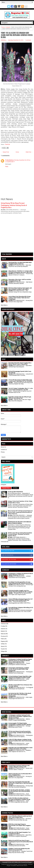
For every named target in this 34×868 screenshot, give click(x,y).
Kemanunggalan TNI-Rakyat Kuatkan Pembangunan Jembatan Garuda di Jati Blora (20, 724)
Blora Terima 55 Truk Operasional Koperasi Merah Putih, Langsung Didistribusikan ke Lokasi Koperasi (20, 512)
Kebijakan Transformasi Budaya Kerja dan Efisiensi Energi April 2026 (19, 849)
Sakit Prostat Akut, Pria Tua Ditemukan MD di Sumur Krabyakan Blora (20, 774)
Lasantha (25, 864)
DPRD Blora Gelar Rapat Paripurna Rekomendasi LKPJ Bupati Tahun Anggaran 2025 (19, 826)
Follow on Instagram (17, 564)
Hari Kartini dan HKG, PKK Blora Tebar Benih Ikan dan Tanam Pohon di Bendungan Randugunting (20, 695)
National (3, 634)
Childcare (3, 624)
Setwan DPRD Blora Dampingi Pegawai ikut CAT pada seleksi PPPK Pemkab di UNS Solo (21, 600)
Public (2, 639)
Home (3, 27)
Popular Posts (6, 488)
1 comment (28, 40)
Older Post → (29, 152)
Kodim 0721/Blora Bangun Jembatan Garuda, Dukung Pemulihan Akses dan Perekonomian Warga (20, 741)
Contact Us (4, 450)
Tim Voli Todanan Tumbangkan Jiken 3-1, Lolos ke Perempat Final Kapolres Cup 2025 (21, 389)
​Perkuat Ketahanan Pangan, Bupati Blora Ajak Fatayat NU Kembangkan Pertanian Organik (20, 677)
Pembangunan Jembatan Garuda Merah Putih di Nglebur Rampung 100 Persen (21, 574)
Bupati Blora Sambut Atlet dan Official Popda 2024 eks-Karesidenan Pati (20, 398)
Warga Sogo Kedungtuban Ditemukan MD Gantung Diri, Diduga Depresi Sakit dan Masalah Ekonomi (20, 783)
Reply (7, 166)
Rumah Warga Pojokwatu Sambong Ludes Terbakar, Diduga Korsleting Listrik (19, 766)
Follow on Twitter (17, 551)
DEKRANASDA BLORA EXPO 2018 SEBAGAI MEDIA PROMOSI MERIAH (20, 523)
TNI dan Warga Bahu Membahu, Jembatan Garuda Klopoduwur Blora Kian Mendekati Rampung (19, 791)
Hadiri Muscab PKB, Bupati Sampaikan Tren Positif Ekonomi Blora (19, 833)
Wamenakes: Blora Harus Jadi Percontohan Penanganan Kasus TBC (20, 280)
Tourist (3, 649)
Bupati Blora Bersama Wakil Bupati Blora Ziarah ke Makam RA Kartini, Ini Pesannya (20, 748)
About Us (3, 447)
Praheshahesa (9, 160)
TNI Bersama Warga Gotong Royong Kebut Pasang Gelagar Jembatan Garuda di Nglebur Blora (20, 534)
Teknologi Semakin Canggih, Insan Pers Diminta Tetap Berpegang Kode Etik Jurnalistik (20, 591)
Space (3, 646)
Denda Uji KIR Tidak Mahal (15, 492)
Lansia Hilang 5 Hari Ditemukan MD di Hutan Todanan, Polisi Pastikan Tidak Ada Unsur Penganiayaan (20, 298)
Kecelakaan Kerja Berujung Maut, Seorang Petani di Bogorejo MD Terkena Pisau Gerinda (20, 583)
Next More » (4, 305)
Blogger (30, 862)
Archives (15, 488)
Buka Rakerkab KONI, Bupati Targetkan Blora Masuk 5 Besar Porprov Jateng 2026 (20, 364)
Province (3, 636)
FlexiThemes (10, 864)
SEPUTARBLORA (16, 862)
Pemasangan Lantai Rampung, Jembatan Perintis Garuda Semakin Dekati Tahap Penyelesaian (19, 669)
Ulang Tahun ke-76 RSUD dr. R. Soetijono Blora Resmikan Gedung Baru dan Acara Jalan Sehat (20, 272)
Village (3, 651)
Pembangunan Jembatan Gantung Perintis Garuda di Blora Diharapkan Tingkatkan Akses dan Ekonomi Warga (20, 716)
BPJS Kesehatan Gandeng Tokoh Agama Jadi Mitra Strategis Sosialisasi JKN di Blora (20, 289)
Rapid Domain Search (22, 866)
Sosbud (8, 27)
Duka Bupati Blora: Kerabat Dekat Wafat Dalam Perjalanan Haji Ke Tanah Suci (20, 263)
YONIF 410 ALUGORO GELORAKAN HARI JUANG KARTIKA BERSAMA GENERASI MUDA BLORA (17, 35)
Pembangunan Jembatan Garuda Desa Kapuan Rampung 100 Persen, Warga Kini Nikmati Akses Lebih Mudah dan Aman (20, 661)
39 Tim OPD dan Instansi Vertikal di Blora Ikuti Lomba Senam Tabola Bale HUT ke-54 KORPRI (20, 381)
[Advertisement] (17, 234)
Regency (3, 641)
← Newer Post (5, 152)
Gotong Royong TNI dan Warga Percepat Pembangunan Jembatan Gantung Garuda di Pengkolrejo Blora (14, 205)
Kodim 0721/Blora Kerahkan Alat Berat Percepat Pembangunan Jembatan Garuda (19, 799)
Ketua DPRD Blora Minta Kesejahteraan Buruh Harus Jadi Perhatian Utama (20, 817)
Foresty (3, 626)
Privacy (3, 452)
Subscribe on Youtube (17, 560)
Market (3, 631)
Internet (3, 629)
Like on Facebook (17, 555)
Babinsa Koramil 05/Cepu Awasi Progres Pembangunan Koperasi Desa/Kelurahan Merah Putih (21, 842)
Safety (3, 644)
